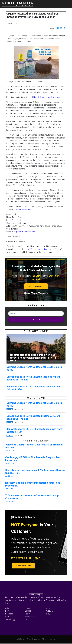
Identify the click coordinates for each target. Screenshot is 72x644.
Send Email (16, 220)
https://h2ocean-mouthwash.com (47, 97)
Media (27, 620)
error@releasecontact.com (38, 249)
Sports (8, 617)
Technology (10, 620)
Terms (47, 608)
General (28, 611)
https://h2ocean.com (23, 209)
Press (27, 608)
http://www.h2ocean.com (25, 232)
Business (9, 614)
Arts (7, 608)
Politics (8, 611)
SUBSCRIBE (36, 320)
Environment (30, 617)
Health (27, 614)
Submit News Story (36, 286)
